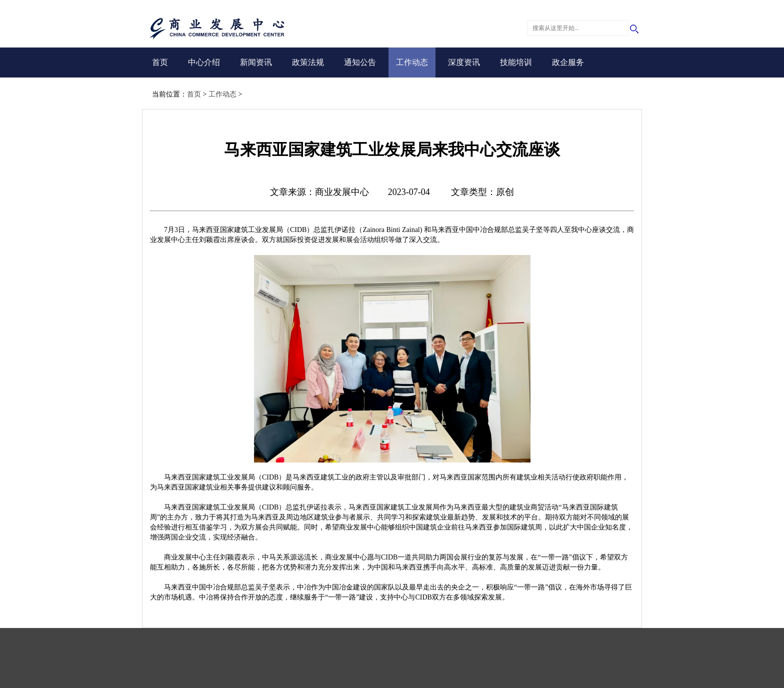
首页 (160, 62)
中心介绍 (204, 62)
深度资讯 (464, 62)
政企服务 (568, 62)
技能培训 (516, 62)
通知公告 (360, 62)
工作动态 (412, 62)
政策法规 (308, 62)
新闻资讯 (256, 62)
